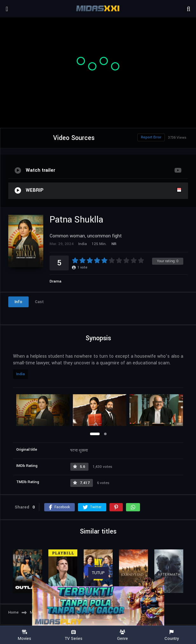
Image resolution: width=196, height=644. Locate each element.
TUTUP (98, 573)
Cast (39, 302)
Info (18, 302)
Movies (24, 635)
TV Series (73, 635)
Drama (56, 281)
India (21, 374)
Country (171, 635)
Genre (122, 635)
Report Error (151, 137)
